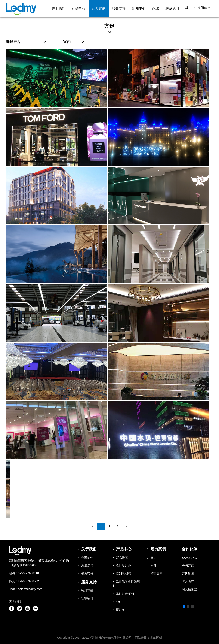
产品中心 (79, 8)
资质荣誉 (86, 573)
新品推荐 (120, 557)
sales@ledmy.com (30, 589)
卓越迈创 (156, 637)
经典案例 (99, 8)
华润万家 (188, 565)
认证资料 (86, 598)
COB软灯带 (122, 573)
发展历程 (86, 565)
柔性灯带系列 (123, 594)
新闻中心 (139, 8)
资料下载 (86, 590)
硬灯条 (119, 610)
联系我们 (172, 8)
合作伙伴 (189, 549)
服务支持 (119, 8)
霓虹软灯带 (122, 565)
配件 (117, 602)
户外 (152, 565)
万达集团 (188, 573)
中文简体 (203, 8)
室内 (152, 557)
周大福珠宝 (189, 589)
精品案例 (155, 573)
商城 (156, 8)
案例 (109, 26)
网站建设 (141, 637)
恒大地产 (188, 581)
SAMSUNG (189, 557)
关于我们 (59, 8)
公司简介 (86, 557)
